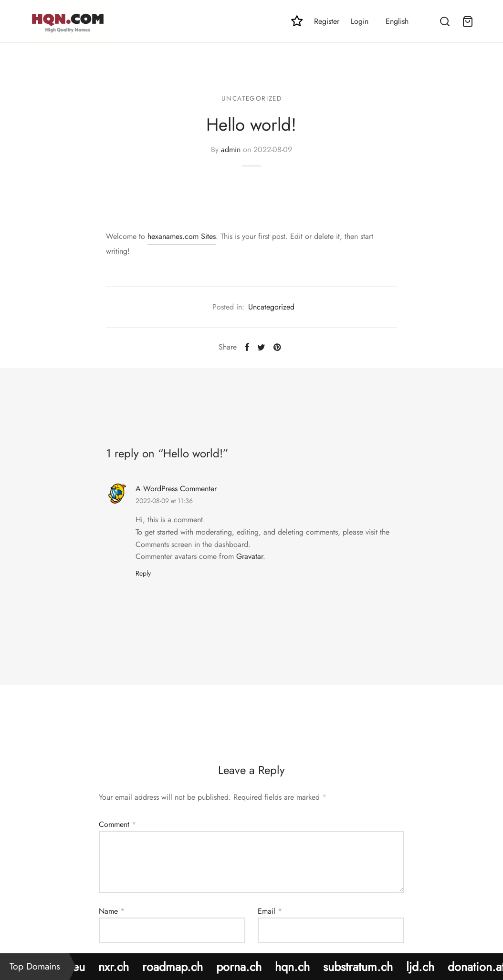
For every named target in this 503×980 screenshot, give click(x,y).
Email (270, 911)
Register (327, 21)
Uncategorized (252, 98)
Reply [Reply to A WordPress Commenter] (143, 573)
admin (231, 150)
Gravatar (250, 556)
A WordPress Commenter (176, 489)
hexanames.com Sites (182, 236)
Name (112, 911)
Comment (117, 824)
